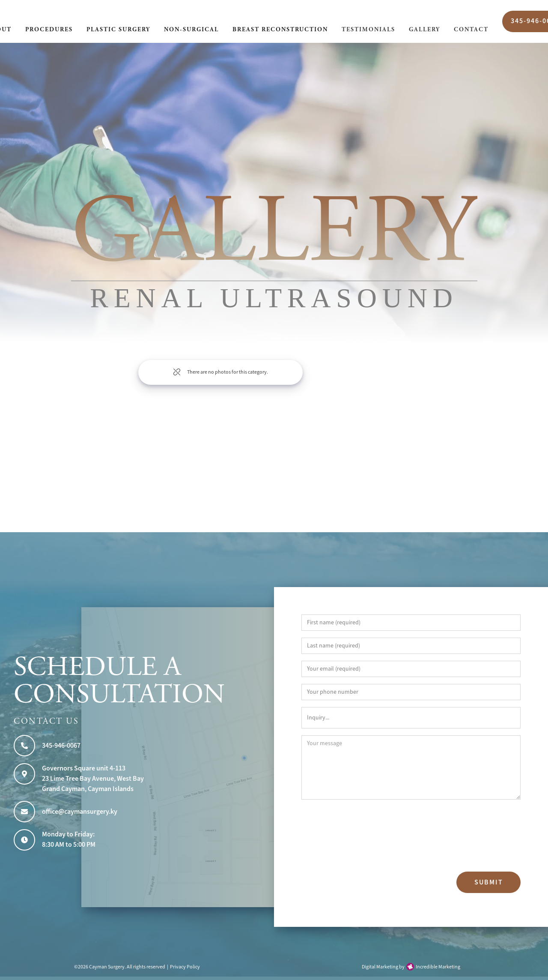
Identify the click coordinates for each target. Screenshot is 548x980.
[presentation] (337, 837)
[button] (49, 30)
